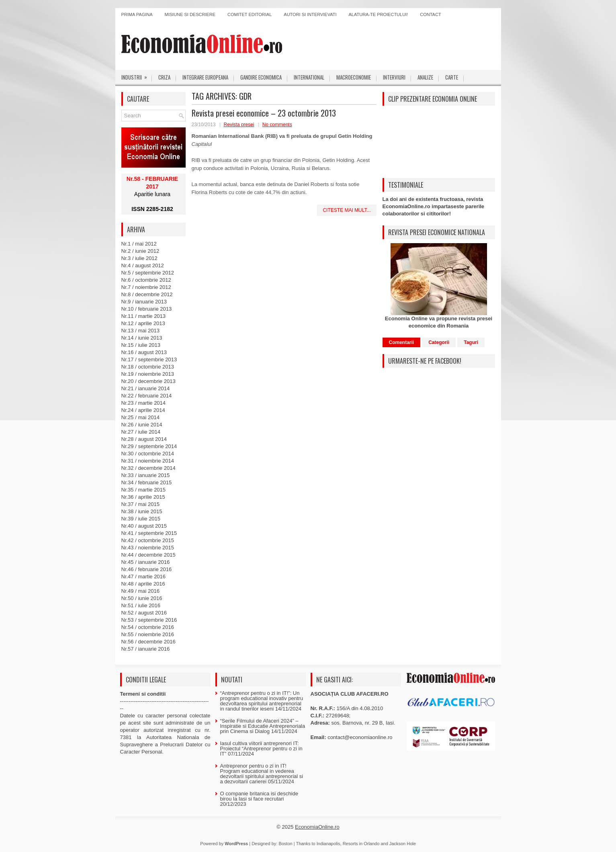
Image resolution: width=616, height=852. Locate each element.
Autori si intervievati (310, 14)
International (309, 77)
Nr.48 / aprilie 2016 (143, 584)
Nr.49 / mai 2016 (140, 591)
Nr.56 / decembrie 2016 (148, 642)
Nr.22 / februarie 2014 (147, 396)
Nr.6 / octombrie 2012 (146, 280)
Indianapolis (328, 844)
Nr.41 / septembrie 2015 (149, 533)
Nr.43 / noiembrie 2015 (148, 548)
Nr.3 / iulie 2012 (139, 258)
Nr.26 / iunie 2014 (142, 425)
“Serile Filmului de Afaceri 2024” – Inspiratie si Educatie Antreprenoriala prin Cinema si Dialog (263, 726)
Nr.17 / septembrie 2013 (149, 359)
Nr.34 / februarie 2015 (147, 482)
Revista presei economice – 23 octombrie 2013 (264, 113)
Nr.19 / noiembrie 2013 (148, 374)
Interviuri (394, 77)
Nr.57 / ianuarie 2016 (146, 649)
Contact (430, 14)
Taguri (471, 342)
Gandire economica (261, 77)
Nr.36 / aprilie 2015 (143, 497)
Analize (425, 77)
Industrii (137, 76)
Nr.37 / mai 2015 (140, 504)
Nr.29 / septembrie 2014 (149, 446)
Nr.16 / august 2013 (144, 352)
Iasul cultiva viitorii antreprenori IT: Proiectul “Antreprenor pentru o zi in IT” (261, 749)
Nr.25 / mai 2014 (140, 417)
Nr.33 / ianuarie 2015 (146, 475)
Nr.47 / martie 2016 (144, 577)
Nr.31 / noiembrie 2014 (148, 461)
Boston (285, 844)
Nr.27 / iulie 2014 (141, 432)
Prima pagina (137, 14)
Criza (164, 77)
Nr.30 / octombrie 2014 (148, 454)
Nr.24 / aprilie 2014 (143, 410)
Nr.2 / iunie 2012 (140, 251)
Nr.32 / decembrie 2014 (148, 468)
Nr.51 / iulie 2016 (141, 605)
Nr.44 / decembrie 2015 (148, 555)
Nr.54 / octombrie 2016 (148, 627)
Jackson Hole (403, 844)
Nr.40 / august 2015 (144, 526)
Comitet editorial (250, 14)
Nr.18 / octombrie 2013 (148, 367)
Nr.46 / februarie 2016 (147, 569)
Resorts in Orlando (361, 844)
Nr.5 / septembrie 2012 (148, 273)
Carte (452, 77)
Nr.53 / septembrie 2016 (149, 620)
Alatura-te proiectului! (379, 14)
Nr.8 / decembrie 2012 (147, 294)
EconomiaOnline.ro (317, 827)
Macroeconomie (354, 77)
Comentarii (402, 342)
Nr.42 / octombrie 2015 (148, 540)
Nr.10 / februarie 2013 (147, 309)
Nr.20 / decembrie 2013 (148, 381)
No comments (277, 125)
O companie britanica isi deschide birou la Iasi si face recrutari (259, 796)
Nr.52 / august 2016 (144, 613)
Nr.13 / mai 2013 (140, 331)
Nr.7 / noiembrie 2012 (146, 287)
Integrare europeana (205, 77)
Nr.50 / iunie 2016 (142, 598)
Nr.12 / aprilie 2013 (143, 323)
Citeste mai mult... (347, 210)
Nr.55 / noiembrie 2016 (148, 634)
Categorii (439, 342)
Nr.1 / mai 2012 (139, 244)
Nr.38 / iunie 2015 (142, 511)
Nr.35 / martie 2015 (144, 490)
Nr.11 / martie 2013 (144, 316)
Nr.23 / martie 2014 (144, 403)
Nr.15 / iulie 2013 (141, 345)
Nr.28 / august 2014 (144, 439)
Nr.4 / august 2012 (143, 265)
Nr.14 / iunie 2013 (142, 338)
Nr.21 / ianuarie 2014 (146, 388)
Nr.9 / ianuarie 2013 (144, 302)
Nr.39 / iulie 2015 (141, 519)
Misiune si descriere (190, 14)
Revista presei (239, 125)
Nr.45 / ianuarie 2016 (146, 562)
